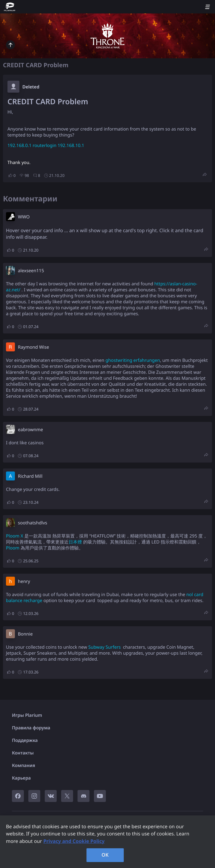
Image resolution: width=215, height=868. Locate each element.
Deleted (31, 87)
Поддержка (25, 740)
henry (24, 581)
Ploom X (15, 536)
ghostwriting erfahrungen (133, 360)
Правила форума (31, 728)
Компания (24, 766)
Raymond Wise (33, 347)
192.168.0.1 (20, 146)
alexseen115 (31, 271)
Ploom (13, 548)
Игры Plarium (27, 715)
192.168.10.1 (71, 146)
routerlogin (45, 146)
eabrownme (30, 430)
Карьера (21, 778)
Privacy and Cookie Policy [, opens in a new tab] (74, 841)
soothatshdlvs (33, 523)
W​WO (24, 217)
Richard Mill (30, 476)
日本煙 (75, 542)
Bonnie (25, 634)
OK (105, 855)
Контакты (23, 753)
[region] (107, 842)
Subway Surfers (105, 647)
